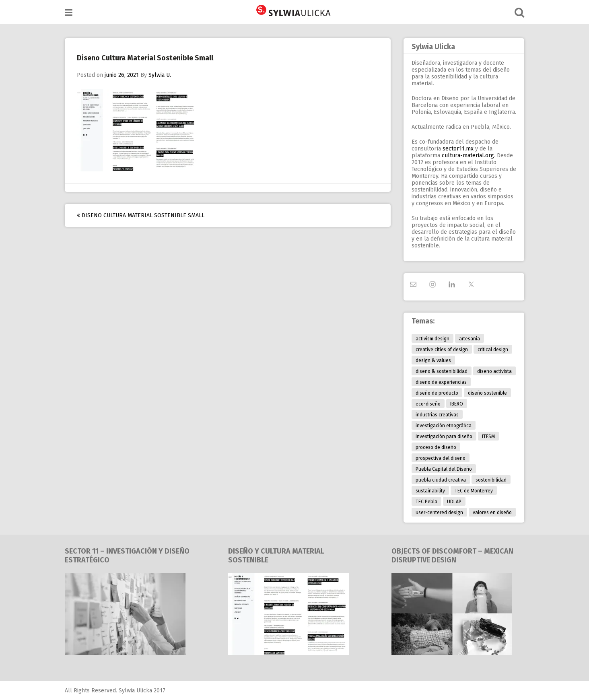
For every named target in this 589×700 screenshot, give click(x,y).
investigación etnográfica (444, 426)
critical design (493, 350)
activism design (432, 339)
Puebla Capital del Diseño (444, 469)
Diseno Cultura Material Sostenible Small (141, 215)
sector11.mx (458, 149)
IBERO (457, 404)
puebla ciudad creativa (441, 480)
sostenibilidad (491, 480)
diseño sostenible (487, 393)
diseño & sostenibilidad (442, 371)
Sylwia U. (160, 75)
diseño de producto (437, 393)
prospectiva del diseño (441, 458)
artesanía (470, 339)
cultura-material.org (468, 155)
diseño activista (494, 371)
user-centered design (439, 513)
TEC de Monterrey (474, 491)
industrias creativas (437, 415)
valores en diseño (492, 513)
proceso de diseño (436, 447)
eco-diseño (428, 404)
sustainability (430, 491)
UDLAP (454, 502)
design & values (433, 360)
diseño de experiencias (441, 382)
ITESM (488, 436)
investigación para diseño (444, 436)
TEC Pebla (426, 502)
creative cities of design (442, 350)
